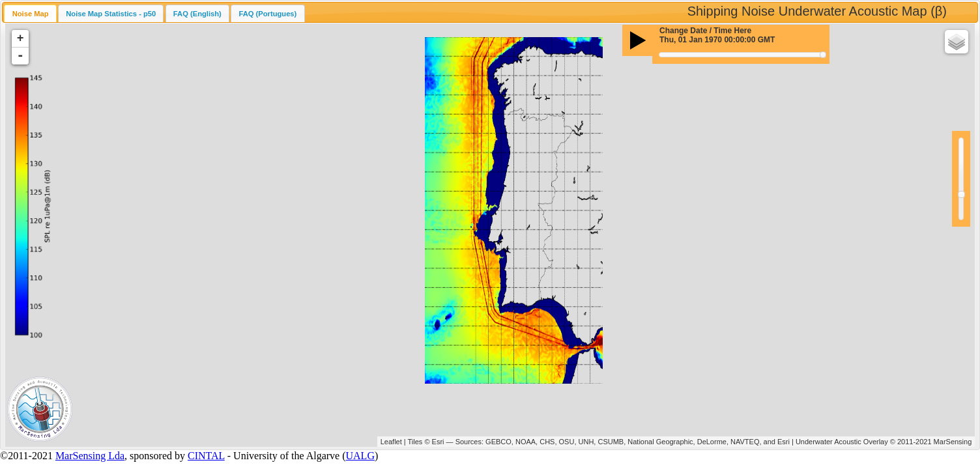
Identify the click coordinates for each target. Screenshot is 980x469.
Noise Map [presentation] (31, 14)
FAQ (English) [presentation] (197, 14)
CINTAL (206, 456)
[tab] (30, 13)
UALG (360, 456)
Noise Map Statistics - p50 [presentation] (111, 14)
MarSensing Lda (90, 456)
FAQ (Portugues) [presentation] (267, 14)
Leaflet (391, 442)
